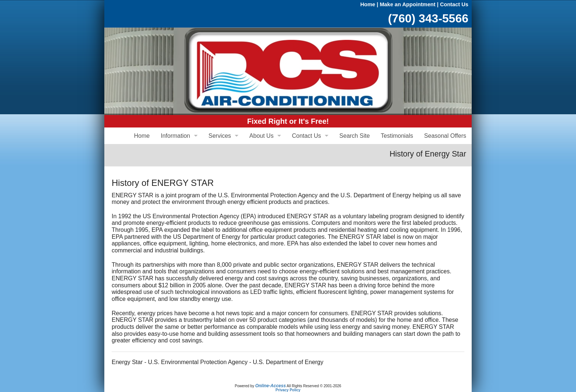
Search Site (355, 136)
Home (368, 4)
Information (175, 136)
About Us (262, 136)
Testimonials (397, 136)
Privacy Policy (288, 390)
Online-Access (271, 386)
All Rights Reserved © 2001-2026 (314, 386)
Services (220, 136)
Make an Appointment (408, 4)
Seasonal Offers (445, 136)
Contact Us (454, 4)
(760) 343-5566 (428, 18)
